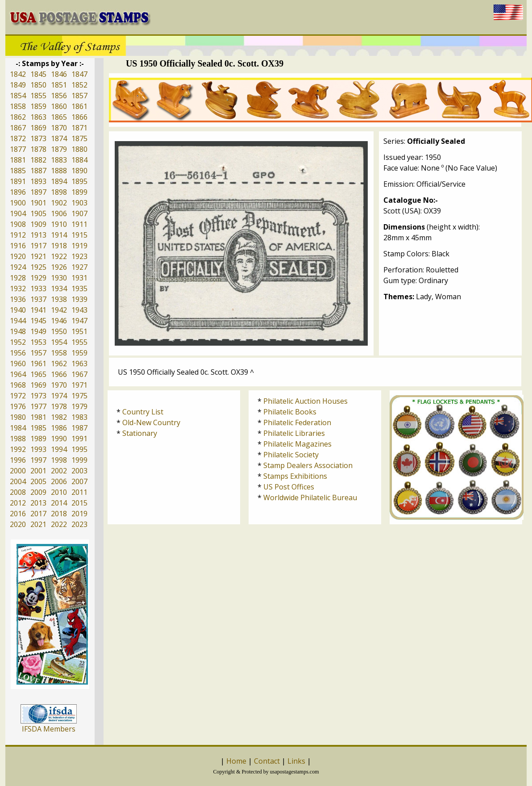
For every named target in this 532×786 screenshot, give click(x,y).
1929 (38, 278)
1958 (59, 353)
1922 (59, 256)
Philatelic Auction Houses (305, 401)
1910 (59, 224)
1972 (18, 396)
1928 (18, 278)
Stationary (140, 433)
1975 (79, 396)
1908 (18, 224)
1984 (18, 428)
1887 (38, 171)
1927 (79, 267)
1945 (38, 321)
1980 (18, 417)
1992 (18, 449)
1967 (79, 374)
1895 (79, 181)
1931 (79, 278)
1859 (38, 106)
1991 (79, 439)
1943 (79, 310)
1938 (59, 299)
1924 (18, 267)
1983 (79, 417)
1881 (18, 160)
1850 (38, 85)
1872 (18, 138)
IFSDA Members (49, 729)
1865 (59, 117)
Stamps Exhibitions (295, 476)
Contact (267, 761)
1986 (59, 428)
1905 (38, 213)
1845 (38, 74)
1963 (79, 364)
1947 (79, 321)
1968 (18, 385)
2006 (59, 481)
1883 (59, 160)
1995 (79, 449)
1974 (59, 396)
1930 (59, 278)
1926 (59, 267)
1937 (38, 299)
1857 (79, 96)
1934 (59, 288)
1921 (38, 256)
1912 (18, 235)
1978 (59, 406)
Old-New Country (151, 422)
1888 (59, 171)
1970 (59, 385)
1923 (79, 256)
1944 (18, 321)
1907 (79, 213)
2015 (79, 503)
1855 (38, 96)
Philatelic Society (291, 455)
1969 (38, 385)
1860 (59, 106)
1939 (79, 299)
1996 (18, 460)
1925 (38, 267)
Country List (143, 412)
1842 (18, 74)
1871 (79, 128)
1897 (38, 192)
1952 (18, 342)
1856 (59, 96)
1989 (38, 439)
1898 (59, 192)
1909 (38, 224)
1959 (79, 353)
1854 (18, 96)
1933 (38, 288)
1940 (18, 310)
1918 (59, 246)
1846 (59, 74)
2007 (79, 481)
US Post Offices (289, 487)
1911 (79, 224)
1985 (38, 428)
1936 (18, 299)
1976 (18, 406)
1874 (59, 138)
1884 (79, 160)
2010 (59, 492)
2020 (18, 524)
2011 (79, 492)
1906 (59, 213)
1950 (59, 331)
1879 (59, 149)
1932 (18, 288)
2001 (38, 471)
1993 (38, 449)
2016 (18, 514)
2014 (59, 503)
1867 (18, 128)
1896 (18, 192)
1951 (79, 331)
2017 (38, 514)
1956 (18, 353)
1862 (18, 117)
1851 (59, 85)
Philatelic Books (290, 412)
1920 (18, 256)
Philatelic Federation (297, 422)
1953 (38, 342)
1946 (59, 321)
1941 (38, 310)
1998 (59, 460)
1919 (79, 246)
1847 (79, 74)
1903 (79, 203)
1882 (38, 160)
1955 (79, 342)
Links (296, 761)
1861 (79, 106)
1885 (18, 171)
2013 (38, 503)
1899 (79, 192)
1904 (18, 213)
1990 (59, 439)
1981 (38, 417)
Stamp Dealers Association (308, 465)
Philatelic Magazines (297, 444)
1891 (18, 181)
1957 (38, 353)
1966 (59, 374)
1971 (79, 385)
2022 (59, 524)
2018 (59, 514)
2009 (38, 492)
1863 (38, 117)
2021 (38, 524)
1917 (38, 246)
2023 (79, 524)
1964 (18, 374)
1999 (79, 460)
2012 (18, 503)
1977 (38, 406)
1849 (18, 85)
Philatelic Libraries (294, 433)
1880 (79, 149)
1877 (18, 149)
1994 (59, 449)
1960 (18, 364)
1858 (18, 106)
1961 (38, 364)
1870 (59, 128)
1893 (38, 181)
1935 (79, 288)
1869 (38, 128)
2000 (18, 471)
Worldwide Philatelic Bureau (310, 498)
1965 (38, 374)
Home (236, 761)
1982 (59, 417)
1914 (59, 235)
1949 (38, 331)
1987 (79, 428)
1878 (38, 149)
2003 (79, 471)
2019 (79, 514)
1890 (79, 171)
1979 (79, 406)
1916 (18, 246)
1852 (79, 85)
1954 (59, 342)
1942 (59, 310)
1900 (18, 203)
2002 (59, 471)
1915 (79, 235)
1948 (18, 331)
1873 (38, 138)
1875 (79, 138)
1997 (38, 460)
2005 (38, 481)
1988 (18, 439)
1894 (59, 181)
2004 (18, 481)
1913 (38, 235)
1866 (79, 117)
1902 (59, 203)
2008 (18, 492)
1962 (59, 364)
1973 (38, 396)
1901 (38, 203)
